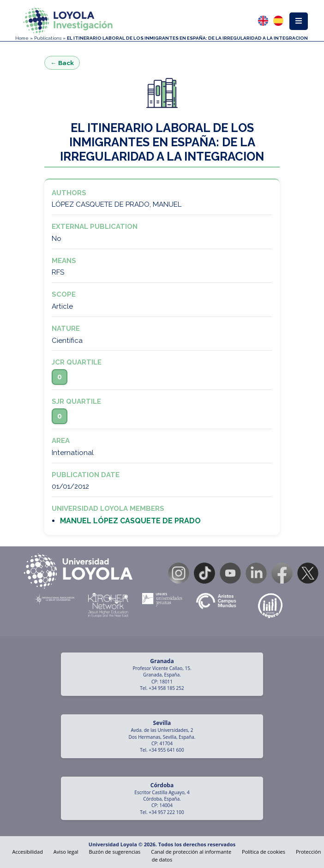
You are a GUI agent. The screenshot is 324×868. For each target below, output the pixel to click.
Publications (48, 38)
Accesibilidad (28, 852)
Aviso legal (66, 852)
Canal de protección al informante (191, 852)
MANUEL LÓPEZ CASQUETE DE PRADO (130, 521)
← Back (62, 63)
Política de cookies (264, 852)
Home (22, 38)
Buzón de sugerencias (114, 852)
